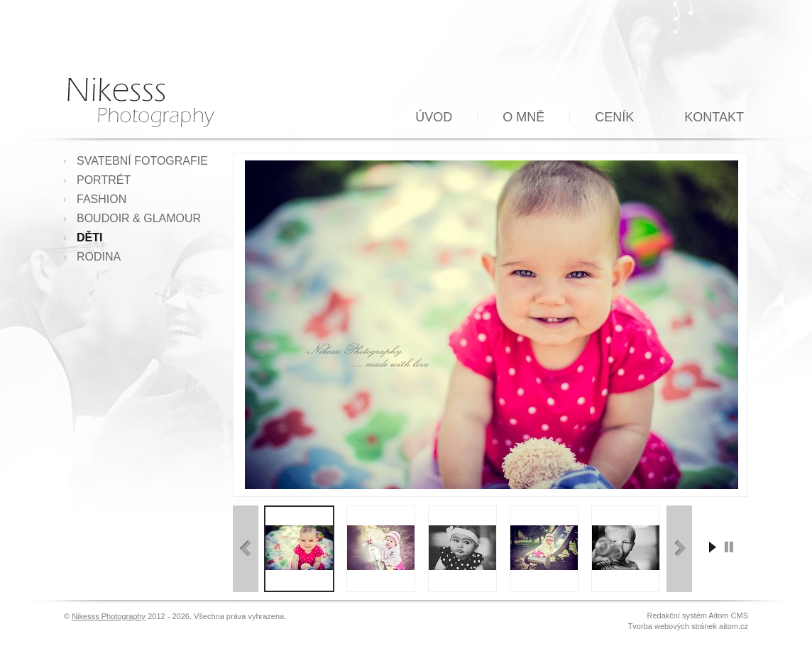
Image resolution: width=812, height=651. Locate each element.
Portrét (104, 180)
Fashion (101, 199)
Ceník (614, 117)
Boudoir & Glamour (139, 218)
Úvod (434, 117)
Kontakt (714, 117)
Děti (89, 237)
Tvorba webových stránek (673, 626)
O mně (523, 117)
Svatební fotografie (142, 161)
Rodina (99, 257)
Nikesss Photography (109, 616)
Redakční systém (677, 616)
